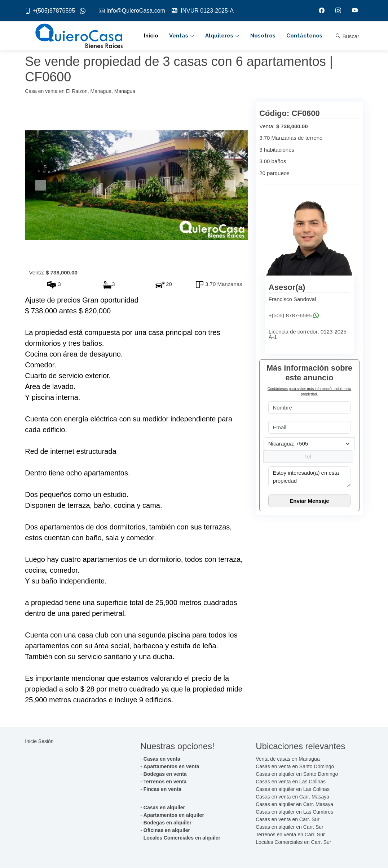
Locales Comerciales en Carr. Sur (293, 842)
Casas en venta (162, 759)
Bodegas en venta (165, 774)
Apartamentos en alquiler (174, 815)
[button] (42, 185)
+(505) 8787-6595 (294, 316)
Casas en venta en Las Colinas (291, 782)
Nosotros (263, 36)
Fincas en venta (162, 789)
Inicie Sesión (39, 742)
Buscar (347, 37)
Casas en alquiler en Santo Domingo (297, 774)
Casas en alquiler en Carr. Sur (290, 827)
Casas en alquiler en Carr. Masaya (294, 805)
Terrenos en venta (165, 782)
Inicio (151, 36)
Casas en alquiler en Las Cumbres (294, 812)
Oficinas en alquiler (167, 831)
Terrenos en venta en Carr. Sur (290, 835)
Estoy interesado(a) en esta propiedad (309, 477)
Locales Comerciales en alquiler (182, 838)
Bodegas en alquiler (167, 823)
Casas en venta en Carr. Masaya (292, 797)
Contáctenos (304, 36)
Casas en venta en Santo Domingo (295, 767)
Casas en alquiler (164, 808)
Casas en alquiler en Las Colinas (293, 789)
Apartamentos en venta (171, 767)
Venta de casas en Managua (288, 759)
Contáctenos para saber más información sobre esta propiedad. (309, 392)
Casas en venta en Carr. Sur (288, 820)
